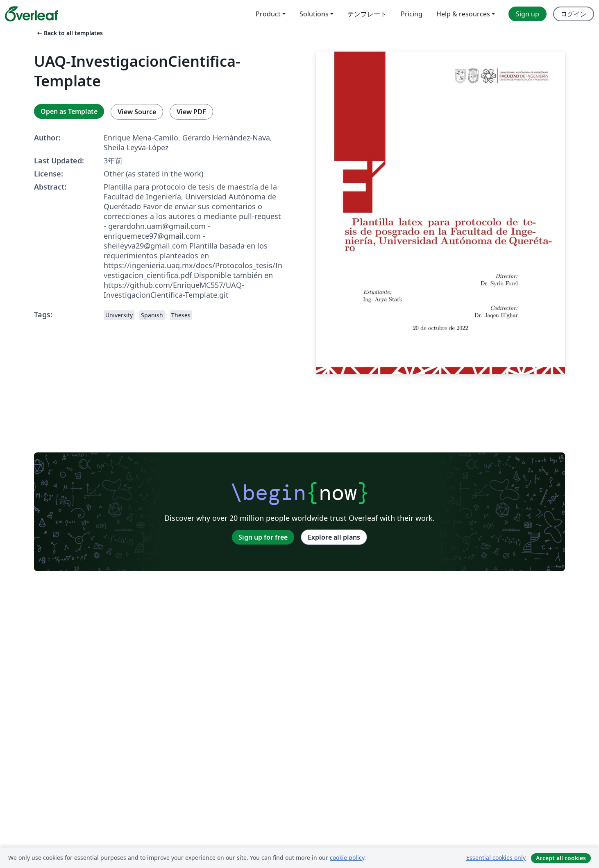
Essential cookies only (496, 858)
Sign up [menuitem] (528, 14)
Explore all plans (334, 537)
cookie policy (347, 858)
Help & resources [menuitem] (463, 14)
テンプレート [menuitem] (367, 14)
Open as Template (69, 111)
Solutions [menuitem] (314, 14)
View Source (137, 112)
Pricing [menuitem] (412, 14)
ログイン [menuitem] (574, 14)
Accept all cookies (561, 858)
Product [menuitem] (268, 14)
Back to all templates (69, 33)
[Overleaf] (32, 14)
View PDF (191, 112)
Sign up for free (263, 537)
